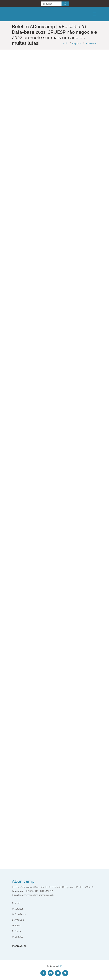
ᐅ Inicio (16, 903)
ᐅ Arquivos (18, 920)
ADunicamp (23, 881)
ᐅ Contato (18, 937)
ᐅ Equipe (17, 931)
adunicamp (91, 43)
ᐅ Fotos (16, 926)
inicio (65, 43)
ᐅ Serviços (18, 909)
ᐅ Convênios (19, 914)
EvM (60, 966)
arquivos (77, 43)
